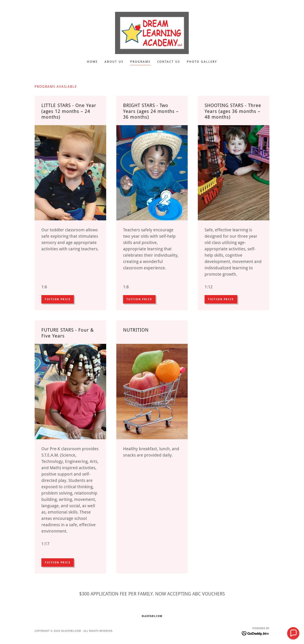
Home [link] (92, 62)
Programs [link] (140, 62)
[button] (293, 633)
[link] (152, 33)
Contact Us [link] (169, 62)
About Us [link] (114, 62)
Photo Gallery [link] (202, 62)
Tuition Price (58, 299)
